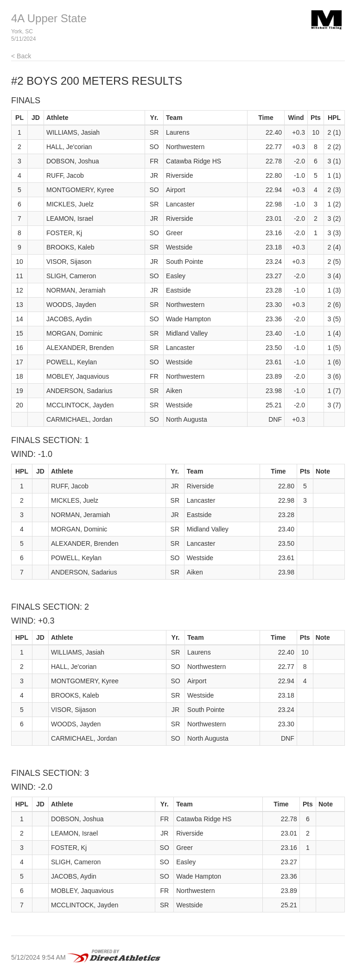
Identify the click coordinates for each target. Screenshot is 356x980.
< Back (21, 56)
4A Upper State (49, 18)
